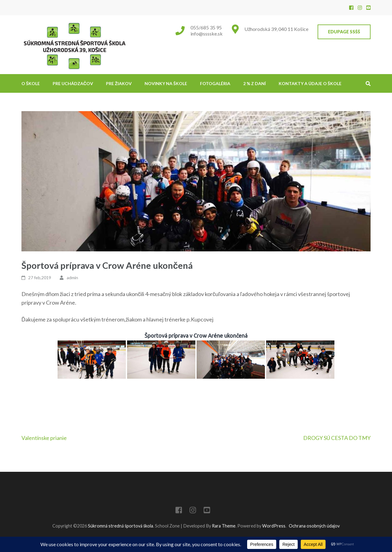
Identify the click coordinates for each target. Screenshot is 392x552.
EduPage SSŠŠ (344, 32)
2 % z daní (254, 83)
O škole (31, 83)
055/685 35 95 (206, 27)
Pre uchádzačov (73, 83)
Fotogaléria (215, 83)
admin (72, 278)
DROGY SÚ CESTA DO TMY (337, 438)
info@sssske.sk (207, 34)
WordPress (274, 526)
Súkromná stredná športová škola (121, 526)
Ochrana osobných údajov (314, 526)
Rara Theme (224, 526)
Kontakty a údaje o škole (310, 83)
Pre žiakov (119, 83)
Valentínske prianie (44, 438)
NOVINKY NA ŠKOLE (166, 83)
